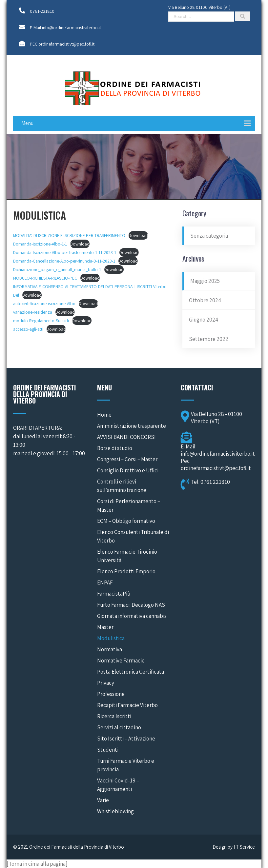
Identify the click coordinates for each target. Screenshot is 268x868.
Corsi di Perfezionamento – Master (129, 505)
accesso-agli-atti (28, 329)
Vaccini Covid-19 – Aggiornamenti (118, 785)
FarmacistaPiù (114, 594)
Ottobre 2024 (205, 300)
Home (104, 415)
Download (138, 235)
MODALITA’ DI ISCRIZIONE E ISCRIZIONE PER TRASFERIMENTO (69, 235)
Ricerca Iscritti (114, 716)
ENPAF (105, 582)
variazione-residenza (33, 312)
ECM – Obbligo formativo (126, 521)
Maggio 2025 (205, 281)
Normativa (110, 649)
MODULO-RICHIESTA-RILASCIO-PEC (45, 278)
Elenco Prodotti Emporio (126, 571)
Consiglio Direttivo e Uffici (128, 470)
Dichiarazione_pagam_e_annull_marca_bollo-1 (57, 269)
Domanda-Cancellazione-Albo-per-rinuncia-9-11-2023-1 (64, 261)
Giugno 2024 (204, 320)
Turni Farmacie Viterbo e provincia (126, 765)
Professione (111, 694)
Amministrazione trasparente (132, 426)
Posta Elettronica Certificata (131, 672)
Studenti (108, 750)
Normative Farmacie (121, 661)
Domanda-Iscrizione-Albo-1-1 (40, 244)
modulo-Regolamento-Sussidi (41, 321)
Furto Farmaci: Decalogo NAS (131, 605)
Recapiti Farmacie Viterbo (127, 705)
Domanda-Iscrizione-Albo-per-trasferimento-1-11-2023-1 (65, 252)
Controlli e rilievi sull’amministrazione (122, 486)
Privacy (106, 683)
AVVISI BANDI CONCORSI (126, 437)
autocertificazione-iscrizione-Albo (44, 304)
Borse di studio (115, 448)
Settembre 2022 (209, 339)
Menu (27, 123)
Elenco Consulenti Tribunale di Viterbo (133, 536)
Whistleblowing (115, 811)
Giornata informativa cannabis (132, 616)
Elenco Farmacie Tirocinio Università (127, 556)
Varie (103, 800)
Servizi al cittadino (119, 727)
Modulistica (111, 638)
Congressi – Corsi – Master (127, 459)
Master (105, 627)
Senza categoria (209, 236)
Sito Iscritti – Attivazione (126, 739)
